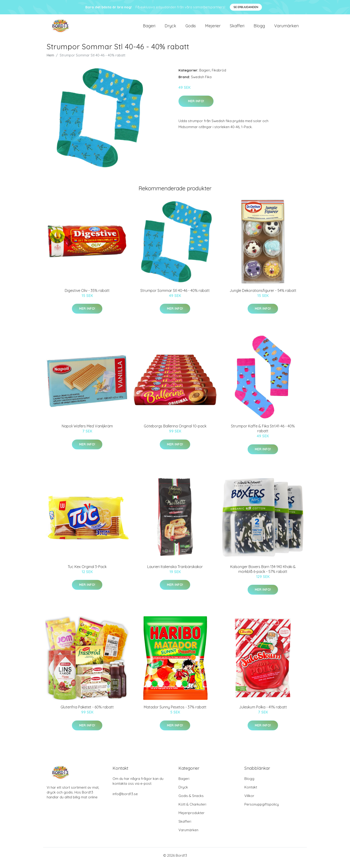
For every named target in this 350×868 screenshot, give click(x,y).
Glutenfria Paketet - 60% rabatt (87, 712)
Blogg (259, 28)
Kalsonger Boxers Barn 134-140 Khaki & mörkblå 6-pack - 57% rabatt (263, 574)
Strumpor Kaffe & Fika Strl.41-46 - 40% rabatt (263, 433)
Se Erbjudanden (246, 7)
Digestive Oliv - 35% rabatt (87, 295)
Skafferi (237, 28)
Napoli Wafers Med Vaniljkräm (87, 431)
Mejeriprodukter (192, 817)
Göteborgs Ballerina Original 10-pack (175, 431)
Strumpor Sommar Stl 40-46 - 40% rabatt (175, 295)
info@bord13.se (125, 798)
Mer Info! (196, 106)
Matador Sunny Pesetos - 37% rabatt (175, 712)
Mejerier (213, 28)
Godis (191, 28)
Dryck (170, 28)
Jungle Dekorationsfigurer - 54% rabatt (263, 295)
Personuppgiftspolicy (262, 809)
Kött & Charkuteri (192, 809)
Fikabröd (219, 75)
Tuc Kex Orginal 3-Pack (87, 571)
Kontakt (251, 792)
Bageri (149, 28)
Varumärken (286, 28)
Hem (50, 60)
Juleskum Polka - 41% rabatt (263, 712)
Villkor (249, 800)
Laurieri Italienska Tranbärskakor (175, 571)
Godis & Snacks (191, 800)
